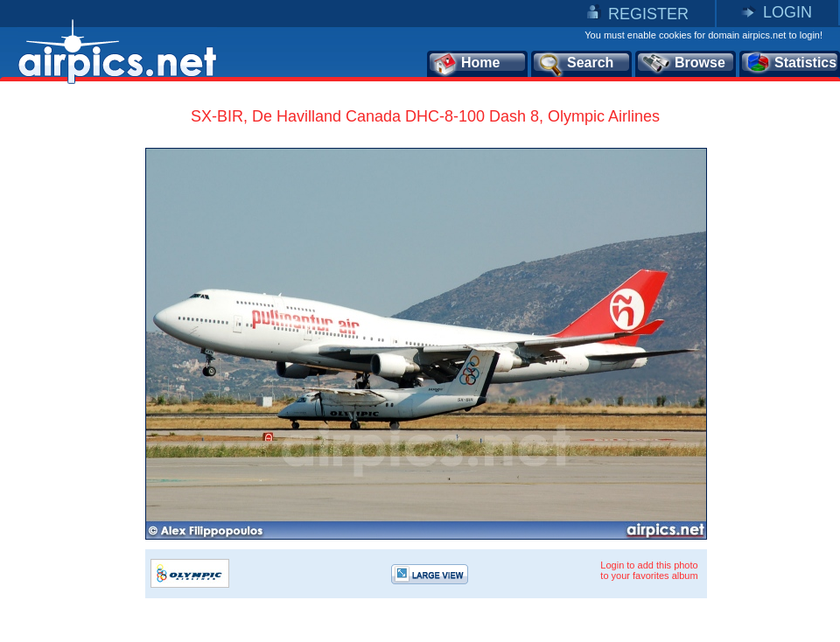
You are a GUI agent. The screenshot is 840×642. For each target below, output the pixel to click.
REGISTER (648, 14)
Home (466, 64)
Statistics (791, 64)
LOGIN (787, 12)
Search (575, 64)
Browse (683, 64)
